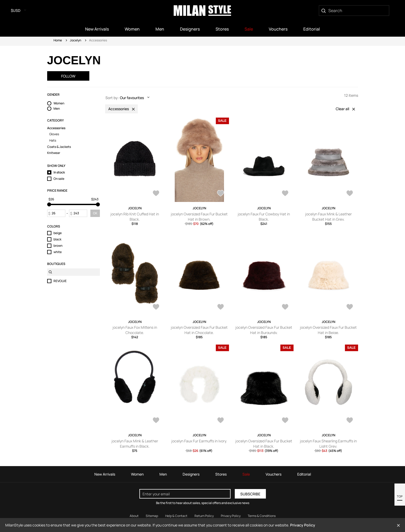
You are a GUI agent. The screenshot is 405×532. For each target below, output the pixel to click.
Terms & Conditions (262, 516)
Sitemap (152, 516)
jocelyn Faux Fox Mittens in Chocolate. (135, 330)
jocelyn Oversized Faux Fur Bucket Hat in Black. (264, 444)
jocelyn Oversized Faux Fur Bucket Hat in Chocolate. (199, 330)
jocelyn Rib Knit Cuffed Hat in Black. (135, 217)
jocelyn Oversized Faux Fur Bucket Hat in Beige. (328, 330)
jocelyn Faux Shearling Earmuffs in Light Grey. (328, 444)
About (134, 516)
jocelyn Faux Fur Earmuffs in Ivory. (199, 441)
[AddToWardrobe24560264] (221, 194)
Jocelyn (75, 40)
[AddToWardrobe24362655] (350, 194)
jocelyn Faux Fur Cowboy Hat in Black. (264, 217)
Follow (68, 76)
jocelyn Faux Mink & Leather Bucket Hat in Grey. (328, 217)
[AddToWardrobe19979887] (285, 421)
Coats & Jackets (59, 147)
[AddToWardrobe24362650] (350, 307)
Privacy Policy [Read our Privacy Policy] (231, 516)
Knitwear (54, 153)
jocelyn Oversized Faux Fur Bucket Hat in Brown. (199, 217)
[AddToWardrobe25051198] (156, 194)
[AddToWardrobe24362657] (285, 194)
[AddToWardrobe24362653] (221, 307)
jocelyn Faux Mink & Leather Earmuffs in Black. (135, 444)
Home (58, 40)
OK (95, 213)
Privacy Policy (303, 525)
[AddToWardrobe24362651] (285, 307)
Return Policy (204, 516)
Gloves (54, 134)
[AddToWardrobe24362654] (156, 307)
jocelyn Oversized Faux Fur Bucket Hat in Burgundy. (264, 330)
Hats (53, 141)
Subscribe (250, 494)
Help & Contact (176, 516)
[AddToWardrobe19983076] (156, 421)
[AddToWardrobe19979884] (350, 421)
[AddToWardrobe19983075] (221, 421)
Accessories (56, 128)
